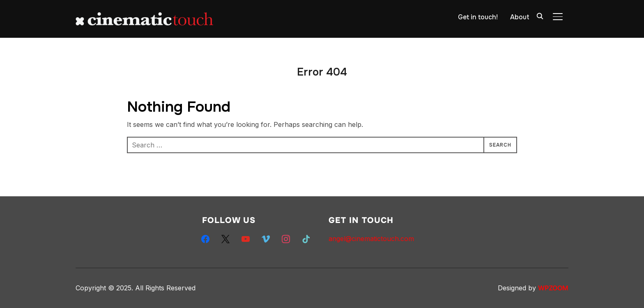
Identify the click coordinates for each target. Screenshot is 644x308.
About (520, 17)
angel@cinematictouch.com (371, 239)
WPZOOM (553, 288)
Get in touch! (478, 17)
